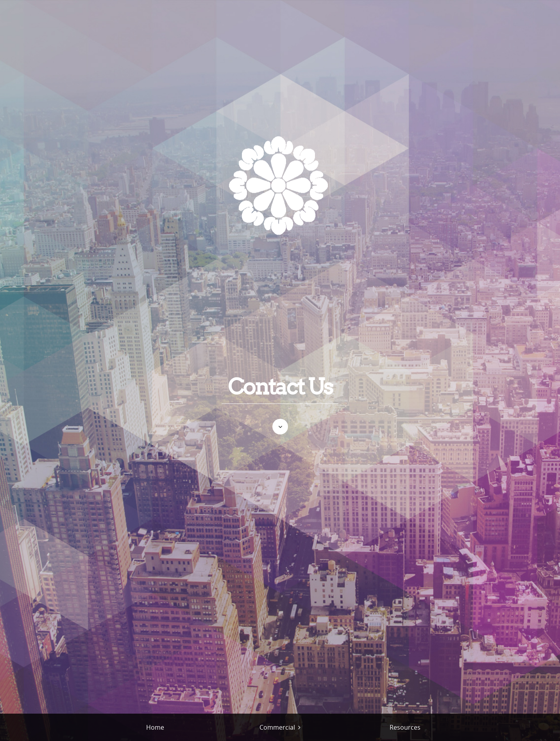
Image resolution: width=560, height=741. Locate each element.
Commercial (277, 727)
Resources (405, 727)
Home (155, 727)
